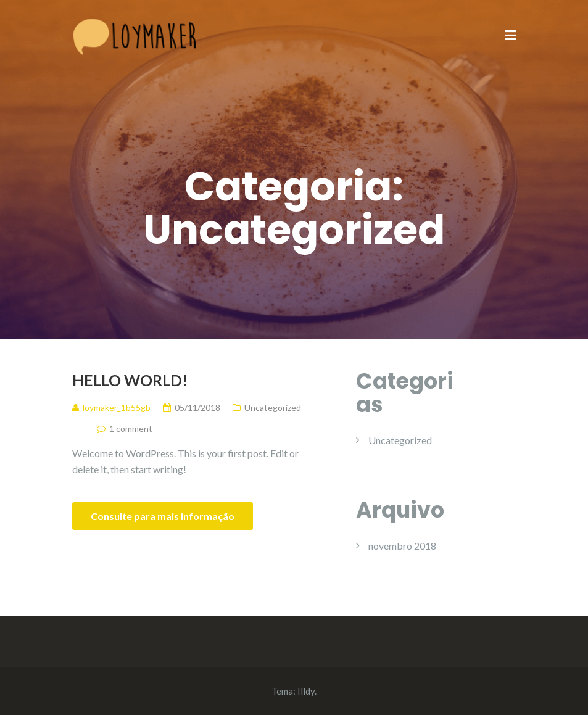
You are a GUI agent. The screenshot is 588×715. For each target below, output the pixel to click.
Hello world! (130, 380)
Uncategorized (273, 407)
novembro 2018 (402, 546)
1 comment (131, 428)
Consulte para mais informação (163, 516)
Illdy (306, 691)
